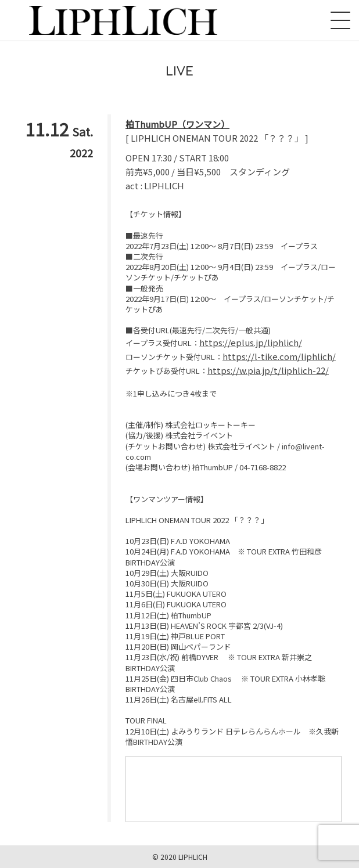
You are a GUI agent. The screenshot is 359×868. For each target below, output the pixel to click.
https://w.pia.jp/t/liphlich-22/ (268, 370)
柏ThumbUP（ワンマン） (177, 124)
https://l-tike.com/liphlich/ (279, 356)
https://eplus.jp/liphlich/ (251, 342)
